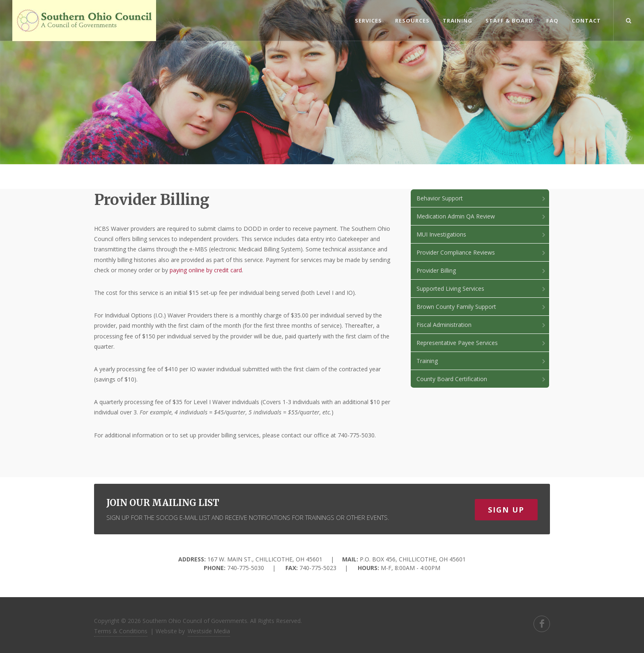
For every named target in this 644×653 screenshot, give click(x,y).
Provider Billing (482, 270)
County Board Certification (482, 379)
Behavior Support (482, 198)
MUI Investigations (482, 234)
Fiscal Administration (482, 325)
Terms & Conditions (121, 631)
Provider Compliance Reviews (482, 252)
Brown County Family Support (482, 307)
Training (482, 361)
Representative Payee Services (482, 343)
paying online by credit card (206, 270)
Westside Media (209, 631)
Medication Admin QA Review (482, 216)
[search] (629, 19)
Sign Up (506, 510)
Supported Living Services (482, 289)
